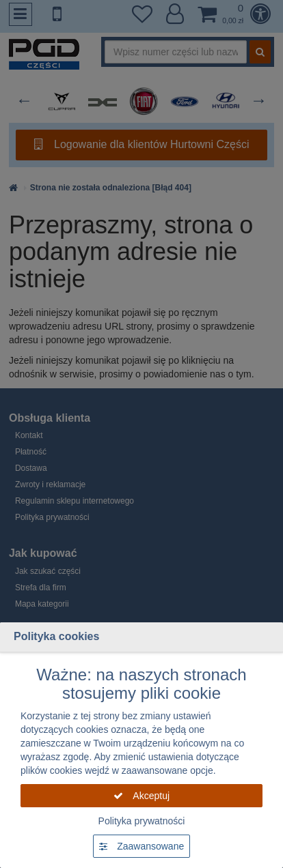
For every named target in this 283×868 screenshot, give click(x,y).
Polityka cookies (56, 636)
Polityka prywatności (142, 821)
